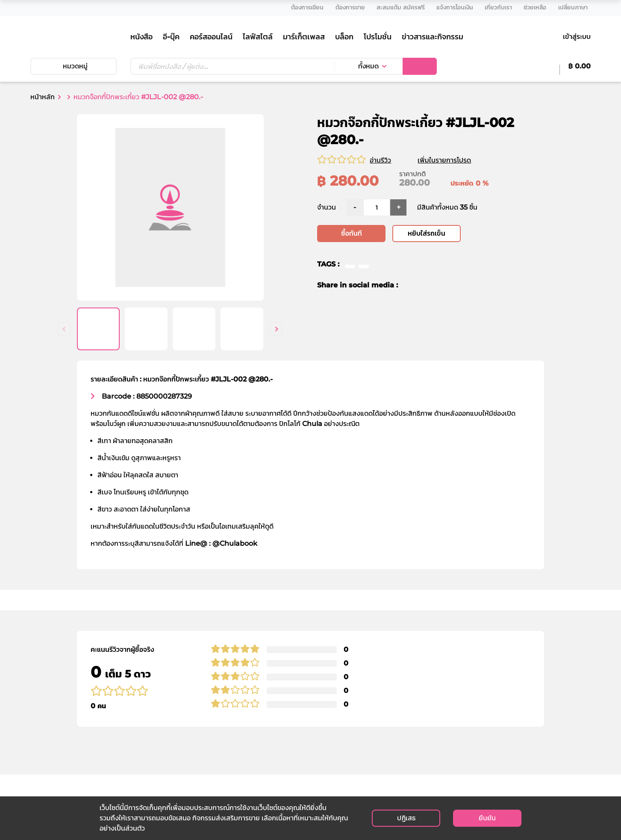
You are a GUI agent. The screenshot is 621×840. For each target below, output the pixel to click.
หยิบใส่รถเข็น (427, 234)
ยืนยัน (487, 818)
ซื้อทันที (352, 234)
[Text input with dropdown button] (233, 66)
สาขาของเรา (191, 735)
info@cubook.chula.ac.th (67, 766)
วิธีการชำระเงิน (290, 725)
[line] (441, 286)
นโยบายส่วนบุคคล (391, 705)
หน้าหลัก (43, 97)
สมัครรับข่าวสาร (544, 750)
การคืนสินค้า (287, 746)
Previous (64, 329)
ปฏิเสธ (406, 818)
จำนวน (327, 208)
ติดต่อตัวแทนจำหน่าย (395, 756)
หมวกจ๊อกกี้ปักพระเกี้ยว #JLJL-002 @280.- (138, 97)
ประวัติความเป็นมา (199, 715)
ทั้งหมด (368, 66)
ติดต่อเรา (378, 735)
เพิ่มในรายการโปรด (455, 160)
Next (276, 329)
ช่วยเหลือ (283, 705)
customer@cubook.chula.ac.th (76, 777)
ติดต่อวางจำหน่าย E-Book (404, 766)
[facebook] (410, 286)
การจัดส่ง (283, 735)
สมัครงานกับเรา (388, 746)
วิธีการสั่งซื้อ (286, 715)
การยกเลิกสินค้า (293, 756)
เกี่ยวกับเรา (190, 705)
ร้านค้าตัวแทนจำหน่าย (204, 746)
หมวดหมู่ (74, 66)
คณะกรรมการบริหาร (203, 725)
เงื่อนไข (375, 715)
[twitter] (424, 286)
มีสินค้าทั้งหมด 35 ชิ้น (447, 208)
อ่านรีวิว (380, 160)
